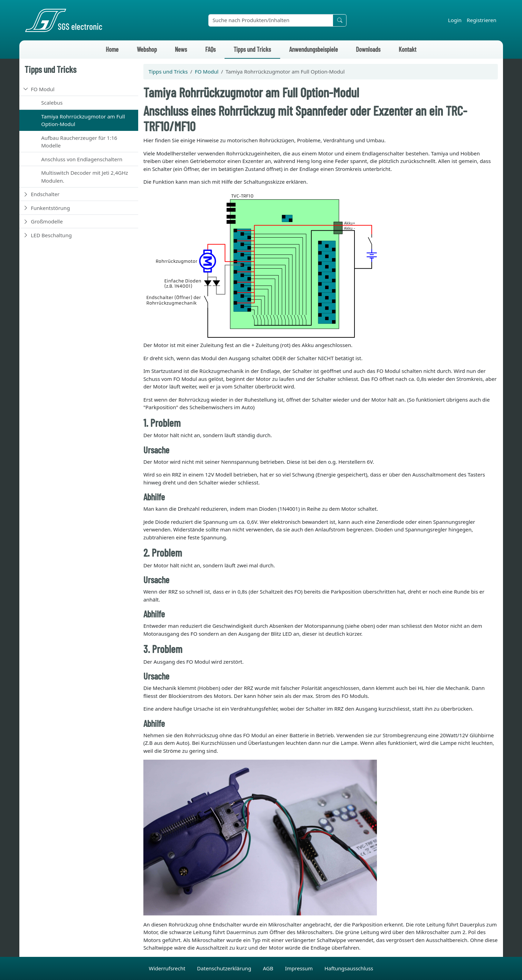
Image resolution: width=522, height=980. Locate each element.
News (181, 49)
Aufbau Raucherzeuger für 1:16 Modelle (79, 142)
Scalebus (52, 103)
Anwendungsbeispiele (314, 49)
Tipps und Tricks (252, 49)
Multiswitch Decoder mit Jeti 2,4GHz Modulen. (84, 177)
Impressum (300, 968)
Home (112, 49)
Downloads (368, 49)
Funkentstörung (50, 208)
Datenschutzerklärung (225, 968)
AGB (269, 968)
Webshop (147, 49)
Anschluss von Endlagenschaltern (82, 159)
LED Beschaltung (51, 235)
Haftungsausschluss (349, 968)
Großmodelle (47, 221)
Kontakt (407, 49)
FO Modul (42, 89)
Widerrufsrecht (168, 968)
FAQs (210, 49)
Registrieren (482, 20)
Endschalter (45, 194)
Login (455, 20)
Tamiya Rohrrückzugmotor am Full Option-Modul (83, 120)
